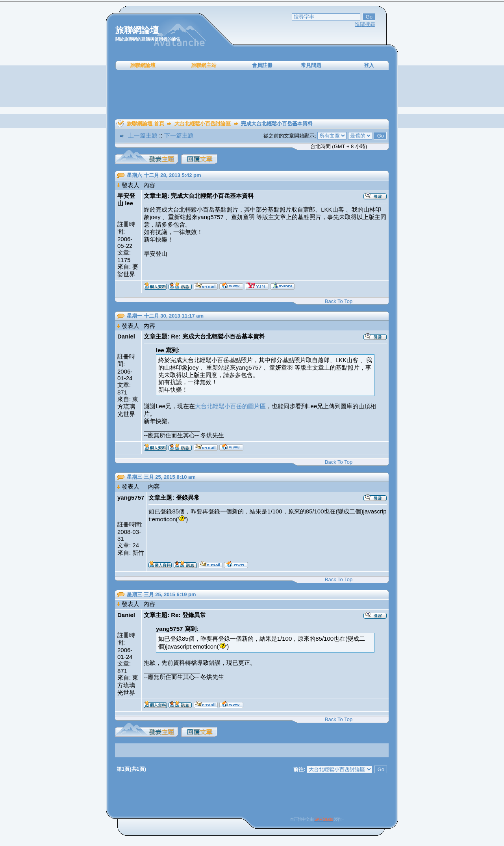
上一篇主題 (143, 135)
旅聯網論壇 (143, 65)
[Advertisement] (252, 95)
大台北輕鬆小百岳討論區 (203, 124)
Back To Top (339, 301)
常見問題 (311, 65)
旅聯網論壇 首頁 (145, 124)
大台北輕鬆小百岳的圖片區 (230, 406)
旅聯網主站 (204, 65)
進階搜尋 (365, 24)
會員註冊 (262, 65)
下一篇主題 (179, 135)
